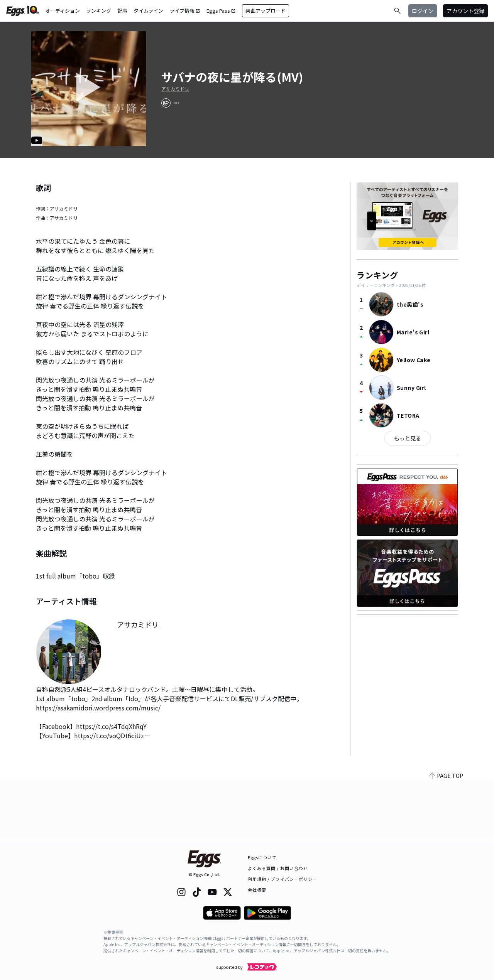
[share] (166, 103)
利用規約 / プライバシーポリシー (283, 879)
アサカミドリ (175, 89)
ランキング (99, 11)
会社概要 (257, 890)
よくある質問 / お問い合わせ (278, 868)
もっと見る (408, 438)
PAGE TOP (446, 836)
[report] (177, 103)
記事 (122, 11)
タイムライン (148, 11)
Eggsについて (262, 857)
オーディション (63, 11)
